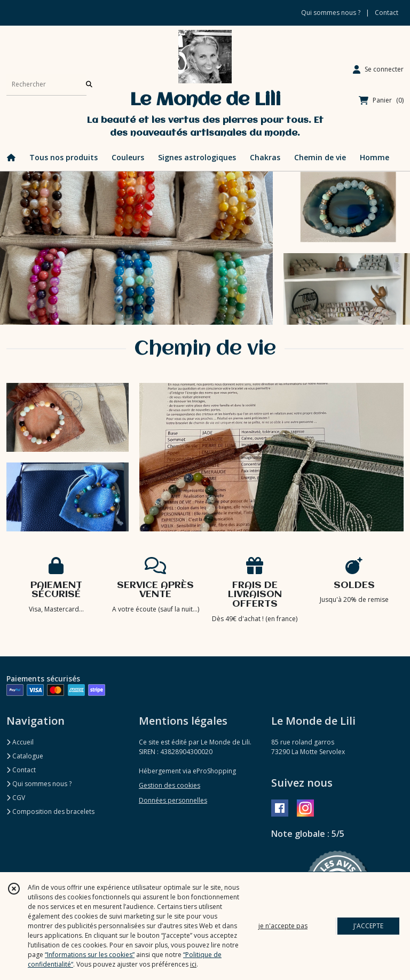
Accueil (20, 742)
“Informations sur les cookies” (90, 955)
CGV (16, 798)
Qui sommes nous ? (39, 784)
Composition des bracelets (50, 812)
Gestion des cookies (169, 785)
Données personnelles (173, 800)
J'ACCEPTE (368, 926)
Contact (387, 13)
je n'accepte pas (283, 926)
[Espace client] (378, 69)
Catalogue (25, 756)
